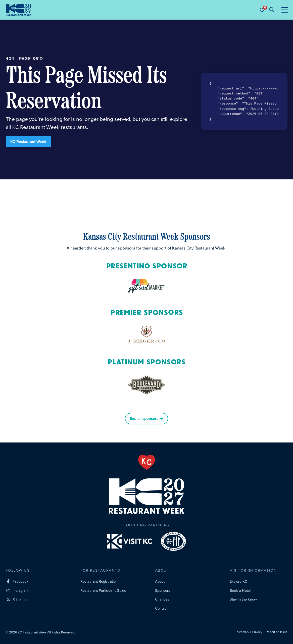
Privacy (257, 632)
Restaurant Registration (99, 581)
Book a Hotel (240, 590)
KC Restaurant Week (28, 142)
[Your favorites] (262, 10)
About (160, 581)
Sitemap (243, 632)
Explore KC (238, 581)
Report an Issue (277, 632)
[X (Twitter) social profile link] (17, 600)
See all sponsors (146, 418)
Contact (161, 608)
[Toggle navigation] (285, 10)
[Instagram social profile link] (17, 591)
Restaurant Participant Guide (103, 590)
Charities (162, 599)
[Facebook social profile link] (17, 582)
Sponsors (163, 590)
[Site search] (272, 10)
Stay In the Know (243, 599)
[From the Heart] (147, 462)
